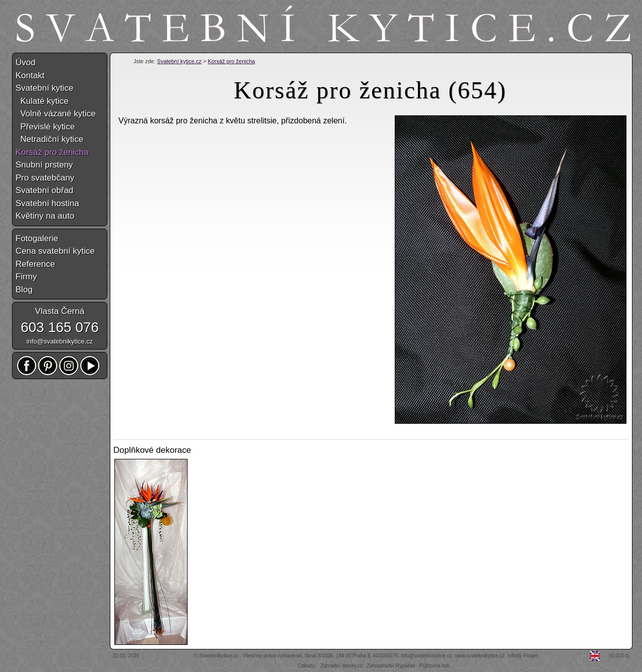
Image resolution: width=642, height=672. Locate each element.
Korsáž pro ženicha (231, 61)
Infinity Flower (523, 656)
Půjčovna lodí (434, 666)
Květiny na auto (45, 216)
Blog (24, 290)
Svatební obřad (44, 190)
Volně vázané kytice (56, 114)
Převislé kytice (45, 127)
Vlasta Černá (60, 311)
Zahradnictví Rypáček (391, 666)
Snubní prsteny (44, 165)
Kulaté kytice (42, 101)
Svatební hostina (47, 203)
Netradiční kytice (49, 139)
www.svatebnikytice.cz (480, 656)
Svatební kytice (44, 88)
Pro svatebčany (45, 178)
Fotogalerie (37, 238)
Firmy (26, 277)
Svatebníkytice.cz (219, 656)
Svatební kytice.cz (179, 61)
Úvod (26, 62)
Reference (35, 264)
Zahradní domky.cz (342, 666)
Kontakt (30, 75)
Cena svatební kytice (55, 251)
